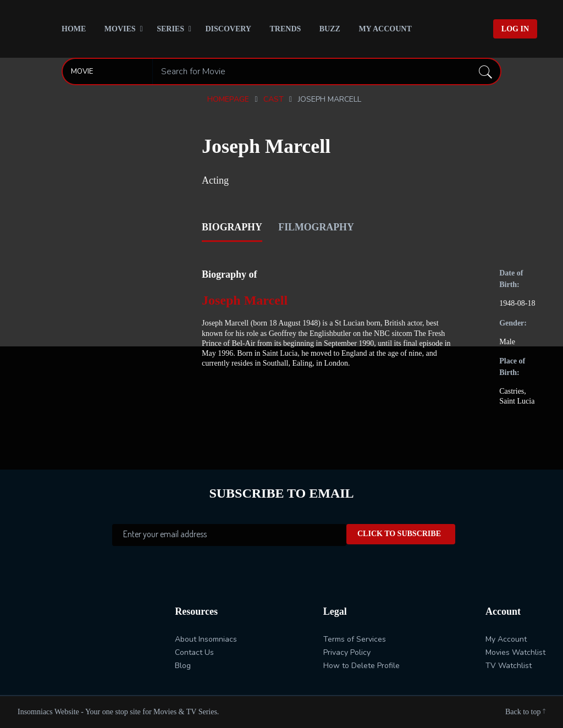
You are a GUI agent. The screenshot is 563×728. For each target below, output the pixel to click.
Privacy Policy (347, 652)
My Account (385, 29)
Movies (120, 29)
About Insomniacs (206, 639)
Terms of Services (355, 639)
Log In (515, 29)
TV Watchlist (509, 666)
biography (232, 227)
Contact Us (194, 652)
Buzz (330, 29)
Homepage (228, 99)
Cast (274, 99)
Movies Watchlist (515, 652)
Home (74, 29)
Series (170, 29)
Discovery (228, 29)
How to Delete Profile (361, 666)
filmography (318, 227)
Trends (285, 29)
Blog (183, 666)
